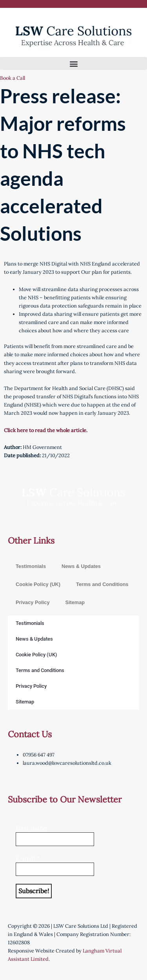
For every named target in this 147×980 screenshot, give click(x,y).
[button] (73, 63)
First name (31, 828)
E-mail (28, 858)
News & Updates (81, 566)
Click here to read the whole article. (46, 430)
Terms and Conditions (102, 584)
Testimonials (31, 566)
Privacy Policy (33, 602)
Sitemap (75, 602)
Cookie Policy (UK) (38, 584)
